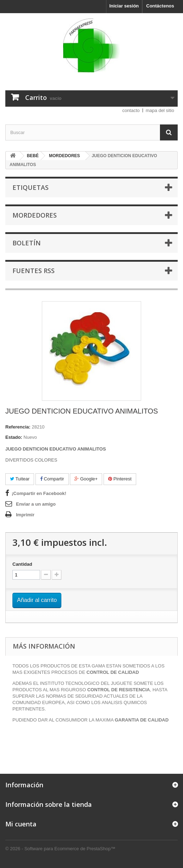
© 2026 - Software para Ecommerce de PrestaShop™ (60, 849)
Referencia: (18, 427)
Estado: (14, 437)
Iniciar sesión (124, 6)
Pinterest (120, 479)
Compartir (52, 479)
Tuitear (20, 479)
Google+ (86, 479)
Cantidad (22, 564)
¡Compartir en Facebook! (39, 493)
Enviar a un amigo (36, 504)
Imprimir (25, 515)
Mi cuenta (21, 824)
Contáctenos (160, 6)
